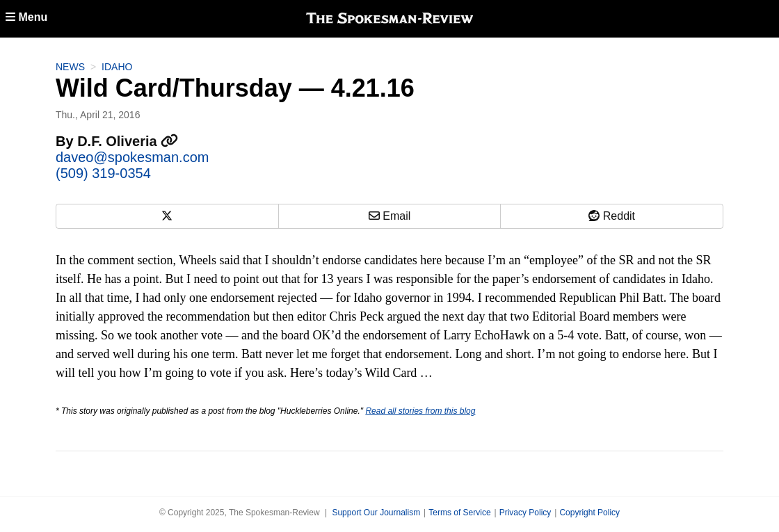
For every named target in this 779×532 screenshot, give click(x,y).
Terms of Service (459, 513)
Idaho (117, 67)
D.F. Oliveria (128, 141)
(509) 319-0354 (103, 173)
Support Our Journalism (376, 513)
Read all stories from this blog (420, 411)
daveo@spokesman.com (132, 157)
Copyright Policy (589, 513)
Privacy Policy (525, 513)
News (70, 67)
